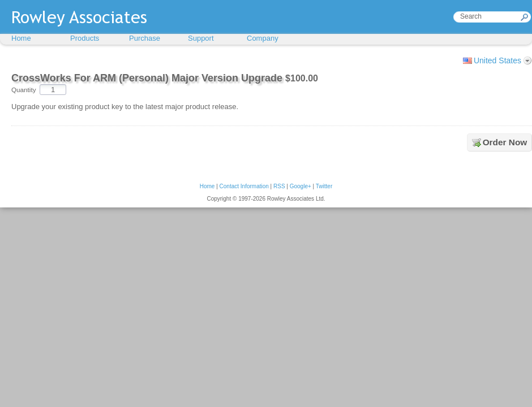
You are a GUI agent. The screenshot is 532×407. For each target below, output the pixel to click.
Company (263, 38)
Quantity (24, 90)
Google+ (301, 186)
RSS (279, 186)
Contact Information (244, 186)
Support (201, 38)
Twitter (324, 186)
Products (85, 38)
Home (21, 38)
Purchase (145, 38)
